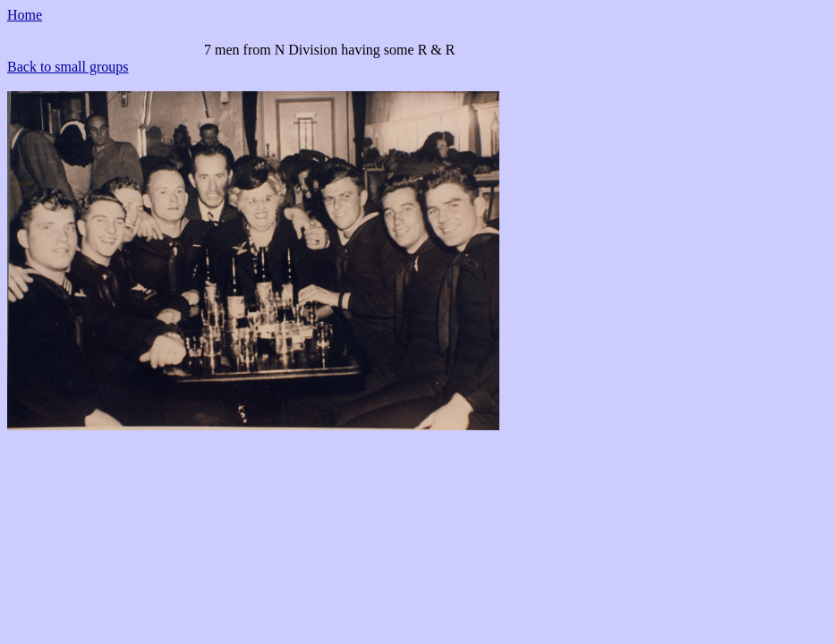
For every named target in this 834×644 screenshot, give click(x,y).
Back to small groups (68, 67)
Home (25, 15)
